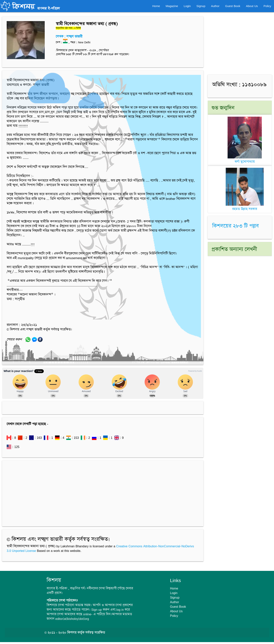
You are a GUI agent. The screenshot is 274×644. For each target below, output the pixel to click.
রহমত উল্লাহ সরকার (245, 207)
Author (215, 6)
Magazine (172, 6)
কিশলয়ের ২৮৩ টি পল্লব (235, 226)
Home (156, 6)
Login (187, 6)
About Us (252, 6)
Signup (201, 6)
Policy (267, 6)
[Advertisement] (103, 491)
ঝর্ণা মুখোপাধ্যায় (245, 159)
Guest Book (233, 6)
